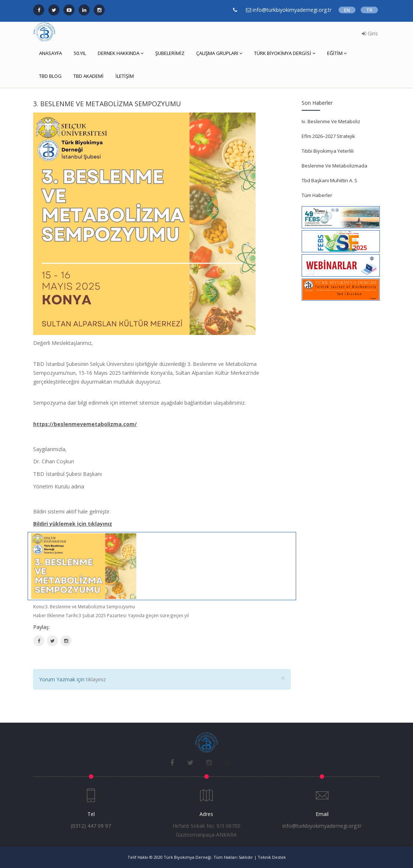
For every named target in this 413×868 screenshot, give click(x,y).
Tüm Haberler (317, 195)
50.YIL (80, 53)
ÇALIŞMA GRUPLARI (219, 53)
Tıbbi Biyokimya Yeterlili (328, 151)
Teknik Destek (272, 857)
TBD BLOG (50, 76)
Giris (370, 33)
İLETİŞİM (125, 76)
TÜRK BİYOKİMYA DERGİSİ (285, 53)
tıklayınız (96, 679)
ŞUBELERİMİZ (170, 53)
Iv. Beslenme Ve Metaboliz (331, 121)
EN (347, 10)
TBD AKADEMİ (88, 76)
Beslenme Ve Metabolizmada (334, 166)
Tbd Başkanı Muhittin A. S (329, 180)
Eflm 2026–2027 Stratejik (328, 136)
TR (369, 10)
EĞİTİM (337, 53)
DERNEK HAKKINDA (121, 53)
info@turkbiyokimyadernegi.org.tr (322, 826)
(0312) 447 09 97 (91, 826)
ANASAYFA (51, 53)
